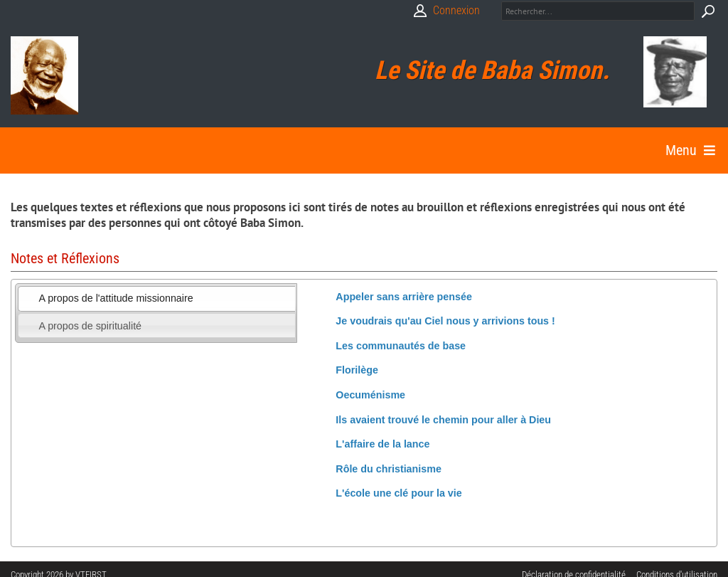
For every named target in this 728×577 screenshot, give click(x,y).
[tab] (157, 299)
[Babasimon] (44, 75)
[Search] (598, 11)
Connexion (456, 10)
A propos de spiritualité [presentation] (90, 326)
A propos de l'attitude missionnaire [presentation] (116, 298)
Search (708, 11)
